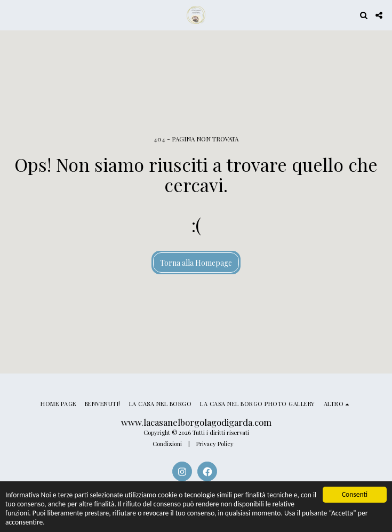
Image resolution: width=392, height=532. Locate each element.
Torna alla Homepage (196, 263)
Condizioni (167, 444)
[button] (12, 15)
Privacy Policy (215, 444)
